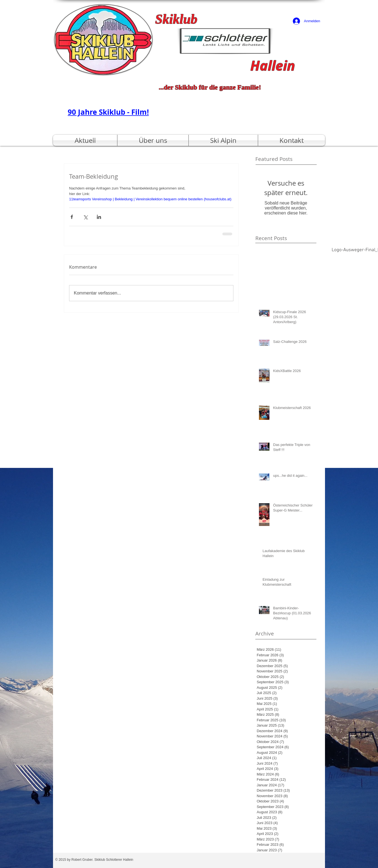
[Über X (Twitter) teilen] (85, 217)
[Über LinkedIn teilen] (99, 217)
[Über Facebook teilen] (72, 217)
